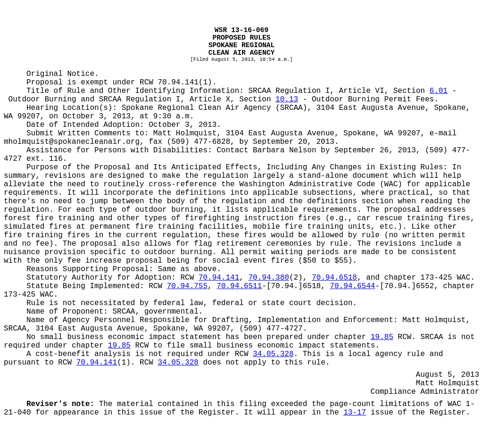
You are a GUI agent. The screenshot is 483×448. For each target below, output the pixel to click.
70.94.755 (187, 286)
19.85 (382, 337)
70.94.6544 (352, 286)
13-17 (355, 413)
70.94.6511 (239, 286)
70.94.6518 (334, 278)
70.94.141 (219, 278)
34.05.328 (273, 354)
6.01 (439, 91)
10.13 (287, 100)
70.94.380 (268, 278)
